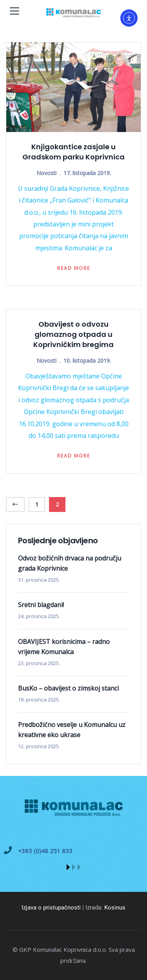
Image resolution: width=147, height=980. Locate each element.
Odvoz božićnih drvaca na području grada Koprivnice (70, 563)
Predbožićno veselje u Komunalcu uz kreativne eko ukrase (72, 730)
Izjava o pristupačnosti (51, 908)
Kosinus (115, 908)
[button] (68, 867)
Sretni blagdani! (41, 605)
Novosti (46, 173)
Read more (74, 268)
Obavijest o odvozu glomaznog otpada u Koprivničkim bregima (73, 334)
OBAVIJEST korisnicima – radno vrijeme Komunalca (64, 647)
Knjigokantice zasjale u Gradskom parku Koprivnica (73, 152)
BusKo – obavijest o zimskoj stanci (68, 688)
